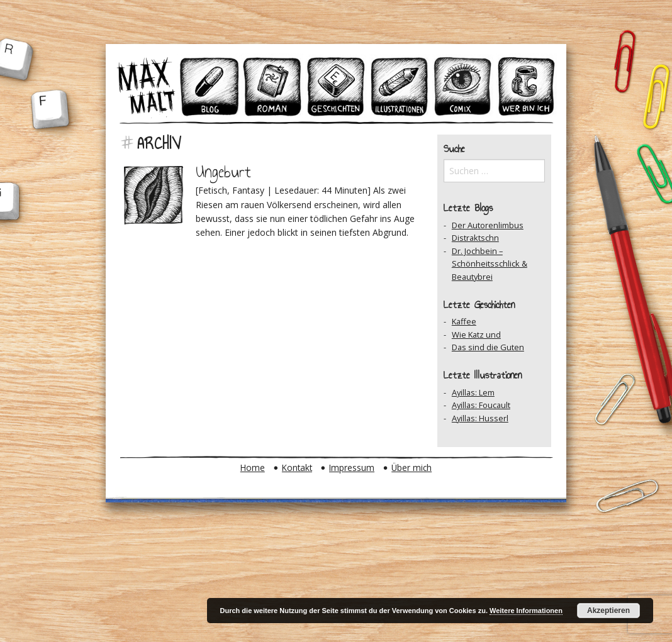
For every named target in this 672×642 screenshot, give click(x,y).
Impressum (352, 468)
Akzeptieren (608, 611)
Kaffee (464, 321)
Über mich (412, 468)
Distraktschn (475, 238)
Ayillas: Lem (473, 392)
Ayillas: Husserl (480, 418)
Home (253, 468)
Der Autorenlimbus (488, 225)
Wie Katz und (476, 335)
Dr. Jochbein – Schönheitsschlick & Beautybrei (490, 264)
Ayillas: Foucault (481, 405)
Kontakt (297, 468)
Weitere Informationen (526, 611)
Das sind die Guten (488, 347)
